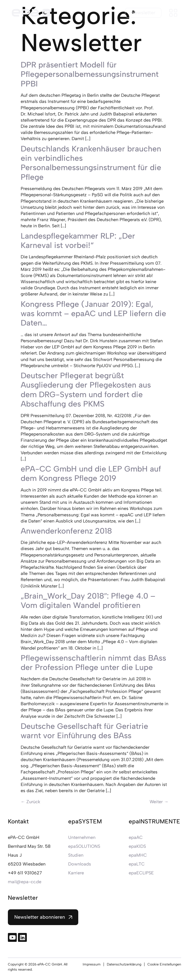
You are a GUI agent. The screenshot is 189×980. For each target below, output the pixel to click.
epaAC (136, 837)
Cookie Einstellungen (164, 964)
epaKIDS (137, 846)
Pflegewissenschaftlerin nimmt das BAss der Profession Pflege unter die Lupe (93, 663)
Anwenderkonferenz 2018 (66, 531)
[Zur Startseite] (31, 13)
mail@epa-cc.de (25, 882)
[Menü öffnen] (173, 13)
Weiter (159, 802)
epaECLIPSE (141, 873)
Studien (76, 855)
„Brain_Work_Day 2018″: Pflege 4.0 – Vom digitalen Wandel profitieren (88, 601)
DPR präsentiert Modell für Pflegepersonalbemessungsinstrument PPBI (90, 74)
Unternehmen (82, 837)
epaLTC (137, 864)
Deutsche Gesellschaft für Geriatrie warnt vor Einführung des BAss (84, 731)
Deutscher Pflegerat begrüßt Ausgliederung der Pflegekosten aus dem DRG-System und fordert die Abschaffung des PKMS (86, 390)
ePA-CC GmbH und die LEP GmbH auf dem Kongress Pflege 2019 (91, 474)
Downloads (80, 864)
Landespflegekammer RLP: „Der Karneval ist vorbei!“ (78, 241)
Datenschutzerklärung (124, 964)
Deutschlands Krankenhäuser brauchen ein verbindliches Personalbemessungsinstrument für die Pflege (91, 163)
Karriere (76, 873)
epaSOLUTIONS (84, 846)
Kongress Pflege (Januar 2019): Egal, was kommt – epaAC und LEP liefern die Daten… (93, 314)
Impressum (92, 964)
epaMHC (138, 855)
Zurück (30, 802)
